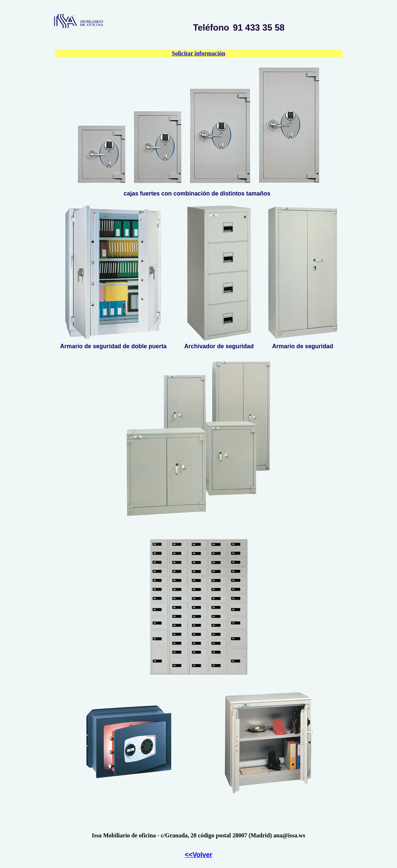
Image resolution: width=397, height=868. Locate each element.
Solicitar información (198, 53)
